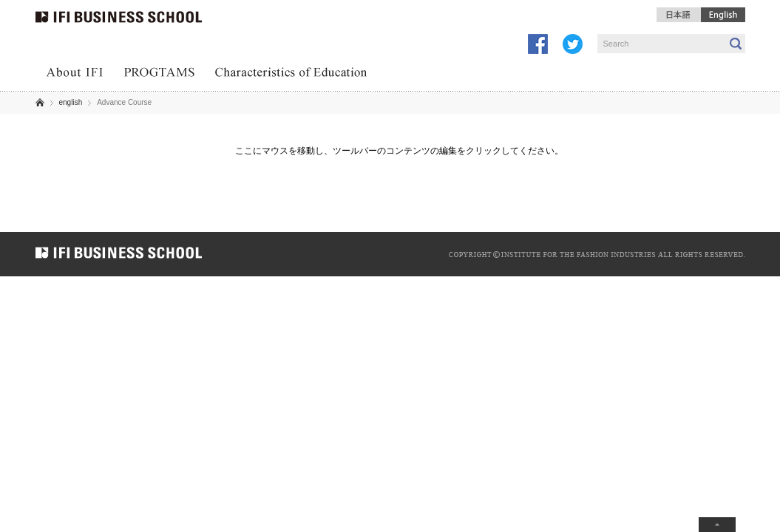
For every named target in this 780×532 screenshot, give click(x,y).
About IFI (74, 74)
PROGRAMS (159, 74)
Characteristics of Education (292, 74)
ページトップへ (717, 525)
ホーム (40, 102)
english (71, 102)
